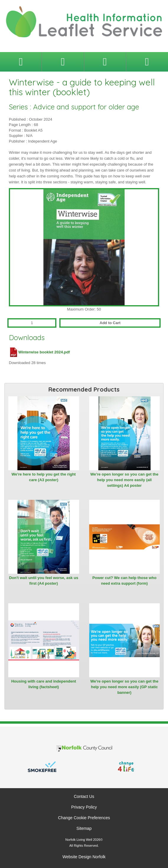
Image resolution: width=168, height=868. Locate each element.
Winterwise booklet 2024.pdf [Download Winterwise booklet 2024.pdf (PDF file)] (39, 352)
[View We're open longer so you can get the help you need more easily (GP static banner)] (125, 640)
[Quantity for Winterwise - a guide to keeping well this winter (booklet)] (32, 323)
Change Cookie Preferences (84, 818)
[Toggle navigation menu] (21, 62)
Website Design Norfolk (84, 857)
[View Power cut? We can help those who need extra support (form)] (125, 537)
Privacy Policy (84, 807)
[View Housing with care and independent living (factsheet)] (44, 640)
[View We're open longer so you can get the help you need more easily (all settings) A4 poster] (125, 433)
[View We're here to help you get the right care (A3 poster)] (44, 433)
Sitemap (84, 828)
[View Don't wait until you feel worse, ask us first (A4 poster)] (44, 537)
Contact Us (84, 796)
